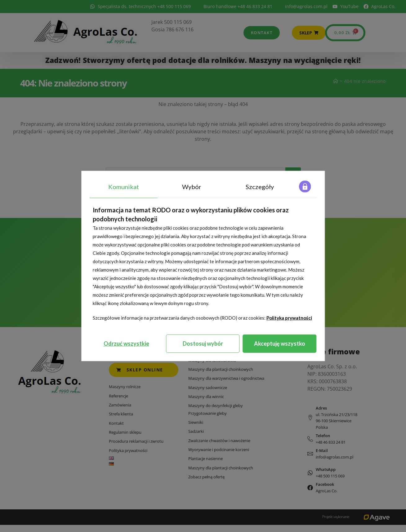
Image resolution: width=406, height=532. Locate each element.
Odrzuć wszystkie (126, 344)
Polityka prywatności (289, 318)
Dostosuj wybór (203, 344)
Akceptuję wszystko (280, 344)
